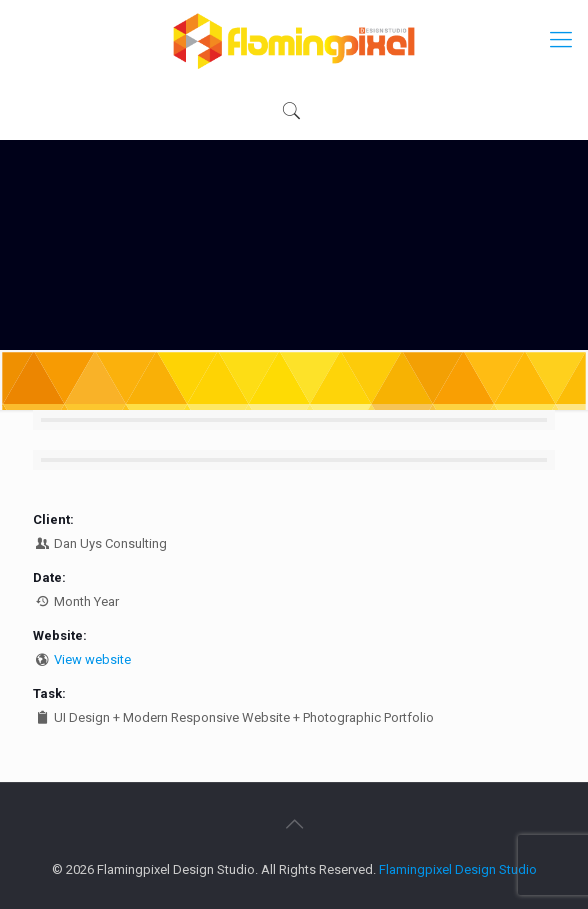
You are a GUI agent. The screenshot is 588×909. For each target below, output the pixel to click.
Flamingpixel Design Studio (458, 869)
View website (92, 659)
